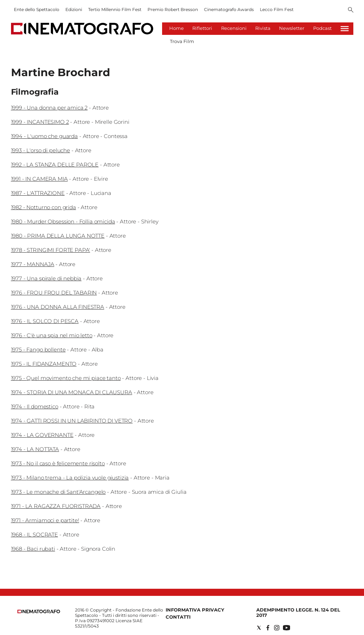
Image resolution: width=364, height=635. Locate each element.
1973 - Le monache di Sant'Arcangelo (58, 492)
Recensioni (234, 28)
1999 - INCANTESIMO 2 (40, 122)
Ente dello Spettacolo (37, 9)
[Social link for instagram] (277, 628)
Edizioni (74, 9)
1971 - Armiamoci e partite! (45, 520)
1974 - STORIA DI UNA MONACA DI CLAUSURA (72, 392)
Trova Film (182, 41)
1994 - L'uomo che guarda (44, 136)
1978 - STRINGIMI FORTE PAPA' (51, 250)
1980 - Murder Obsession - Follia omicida (63, 221)
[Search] (351, 10)
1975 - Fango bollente (38, 350)
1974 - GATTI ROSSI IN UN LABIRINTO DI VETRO (72, 421)
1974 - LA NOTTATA (35, 449)
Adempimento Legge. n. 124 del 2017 (298, 612)
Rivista (263, 28)
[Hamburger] (345, 29)
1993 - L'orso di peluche (41, 150)
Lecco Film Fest (277, 9)
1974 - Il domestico (35, 406)
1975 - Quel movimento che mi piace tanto (66, 378)
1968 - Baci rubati (33, 549)
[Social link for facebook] (268, 628)
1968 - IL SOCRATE (34, 535)
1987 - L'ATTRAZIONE (38, 193)
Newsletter (292, 28)
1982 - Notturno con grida (44, 207)
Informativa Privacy (195, 610)
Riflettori (202, 28)
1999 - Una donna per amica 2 (49, 108)
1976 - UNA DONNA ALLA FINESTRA (58, 307)
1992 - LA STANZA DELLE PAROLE (55, 165)
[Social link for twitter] (259, 628)
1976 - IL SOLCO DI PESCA (45, 321)
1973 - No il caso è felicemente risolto (58, 463)
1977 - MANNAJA (33, 264)
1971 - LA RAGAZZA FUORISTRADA (56, 506)
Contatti (178, 617)
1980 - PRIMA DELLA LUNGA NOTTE (58, 236)
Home (176, 28)
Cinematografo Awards (229, 9)
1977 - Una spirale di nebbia (46, 278)
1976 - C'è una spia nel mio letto (52, 335)
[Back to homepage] (39, 612)
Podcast (322, 28)
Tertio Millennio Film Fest (115, 9)
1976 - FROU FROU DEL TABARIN (54, 293)
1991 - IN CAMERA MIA (39, 179)
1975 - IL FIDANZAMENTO (44, 364)
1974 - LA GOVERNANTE (42, 435)
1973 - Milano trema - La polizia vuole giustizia (70, 478)
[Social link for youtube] (287, 628)
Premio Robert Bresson (173, 9)
